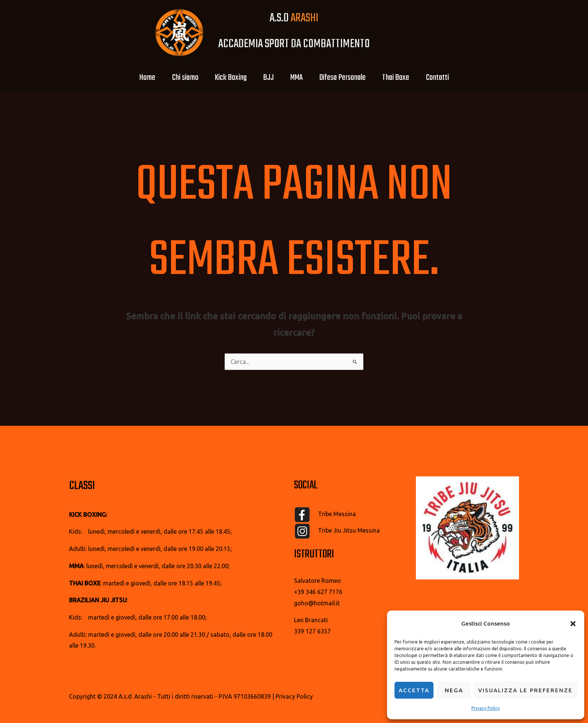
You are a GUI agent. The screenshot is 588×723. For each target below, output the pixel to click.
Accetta (414, 690)
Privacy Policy (486, 708)
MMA (298, 78)
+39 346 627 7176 (318, 592)
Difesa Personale (346, 78)
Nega (454, 690)
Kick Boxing (227, 78)
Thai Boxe (401, 78)
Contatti (445, 78)
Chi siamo (180, 78)
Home (140, 78)
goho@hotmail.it (317, 603)
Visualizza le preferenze (525, 690)
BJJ (267, 78)
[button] (573, 624)
